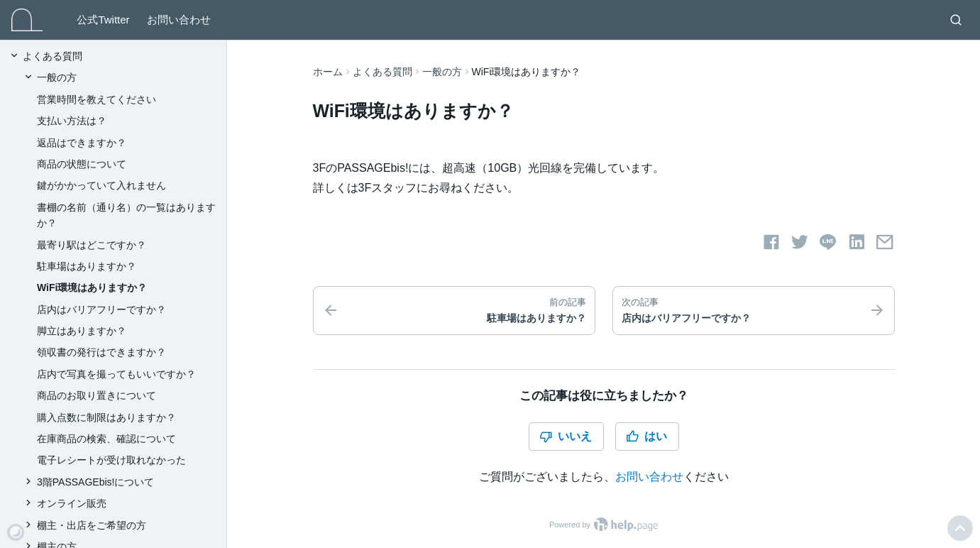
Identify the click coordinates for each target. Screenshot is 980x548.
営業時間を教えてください (97, 99)
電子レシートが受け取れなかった (111, 460)
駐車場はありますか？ (87, 266)
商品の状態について (82, 164)
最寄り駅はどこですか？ (92, 245)
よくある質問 (382, 72)
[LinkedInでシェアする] (857, 242)
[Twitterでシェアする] (800, 242)
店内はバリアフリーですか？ (101, 309)
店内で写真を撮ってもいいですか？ (116, 374)
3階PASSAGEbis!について (95, 482)
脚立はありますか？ (82, 331)
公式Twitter (103, 20)
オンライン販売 (72, 503)
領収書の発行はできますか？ (101, 352)
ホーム (328, 72)
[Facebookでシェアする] (771, 242)
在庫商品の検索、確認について (106, 439)
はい (646, 437)
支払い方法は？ (72, 121)
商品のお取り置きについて (97, 395)
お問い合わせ (179, 20)
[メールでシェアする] (885, 242)
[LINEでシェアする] (828, 242)
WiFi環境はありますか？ (92, 287)
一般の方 (442, 72)
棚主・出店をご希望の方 (92, 525)
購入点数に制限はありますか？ (106, 417)
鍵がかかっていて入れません (101, 185)
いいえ (566, 437)
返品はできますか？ (82, 143)
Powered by (604, 525)
